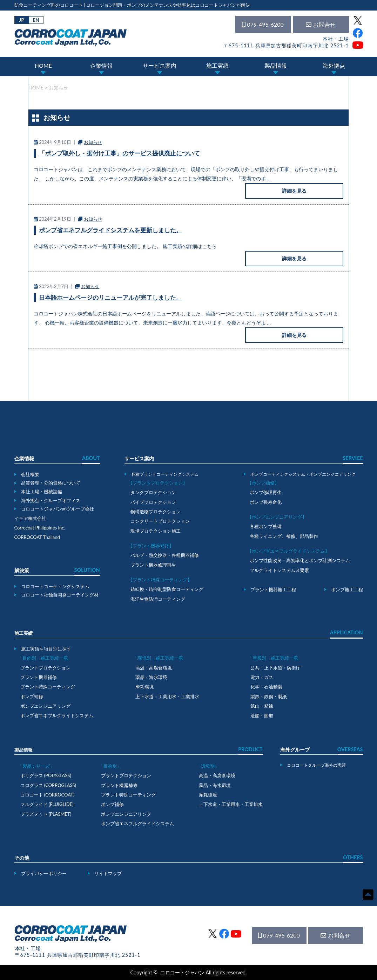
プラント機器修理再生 (153, 565)
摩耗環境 (144, 687)
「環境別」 (208, 766)
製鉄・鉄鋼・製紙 (269, 696)
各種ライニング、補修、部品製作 (284, 536)
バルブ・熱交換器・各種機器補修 (165, 555)
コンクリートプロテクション (160, 521)
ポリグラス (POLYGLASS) (46, 775)
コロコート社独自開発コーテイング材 (60, 595)
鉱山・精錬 (262, 706)
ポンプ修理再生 (266, 492)
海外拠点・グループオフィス (51, 500)
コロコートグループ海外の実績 (316, 765)
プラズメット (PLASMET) (46, 814)
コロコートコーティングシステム (55, 586)
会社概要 (30, 474)
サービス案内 (160, 65)
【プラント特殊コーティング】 (160, 580)
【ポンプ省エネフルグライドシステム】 (288, 551)
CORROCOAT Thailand (37, 537)
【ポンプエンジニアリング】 (277, 517)
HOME (43, 65)
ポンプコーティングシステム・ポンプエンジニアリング (303, 474)
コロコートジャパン (182, 972)
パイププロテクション (153, 502)
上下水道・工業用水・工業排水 (167, 696)
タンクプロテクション (153, 492)
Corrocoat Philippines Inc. (40, 528)
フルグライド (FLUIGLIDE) (47, 804)
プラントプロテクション (45, 668)
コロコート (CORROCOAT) (48, 795)
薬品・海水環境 (151, 677)
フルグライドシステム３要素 (279, 570)
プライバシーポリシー (44, 873)
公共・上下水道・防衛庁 (275, 668)
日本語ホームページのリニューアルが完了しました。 (110, 297)
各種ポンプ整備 (266, 526)
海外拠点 (334, 65)
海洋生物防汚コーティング (158, 599)
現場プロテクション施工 (156, 531)
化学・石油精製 (266, 687)
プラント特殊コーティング (48, 687)
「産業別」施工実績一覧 (273, 658)
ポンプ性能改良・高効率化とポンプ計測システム (300, 560)
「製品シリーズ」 (36, 766)
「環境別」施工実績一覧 (158, 658)
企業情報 (101, 65)
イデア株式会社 (30, 518)
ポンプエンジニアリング (45, 706)
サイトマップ (108, 873)
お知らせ (93, 142)
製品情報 (276, 65)
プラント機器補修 (39, 677)
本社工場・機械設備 (42, 492)
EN (36, 20)
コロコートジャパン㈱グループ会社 (58, 509)
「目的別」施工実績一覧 (43, 658)
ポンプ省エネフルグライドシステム (57, 715)
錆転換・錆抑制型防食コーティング (167, 589)
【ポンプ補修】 (263, 483)
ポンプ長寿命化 (266, 502)
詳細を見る (294, 191)
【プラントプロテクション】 (158, 483)
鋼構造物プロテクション (156, 512)
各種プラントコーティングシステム (165, 474)
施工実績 (217, 65)
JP (22, 20)
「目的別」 (110, 766)
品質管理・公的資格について (51, 483)
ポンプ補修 (32, 696)
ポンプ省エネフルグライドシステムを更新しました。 (110, 230)
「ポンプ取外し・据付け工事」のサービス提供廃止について (119, 153)
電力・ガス (262, 677)
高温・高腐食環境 (154, 668)
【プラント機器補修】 (151, 546)
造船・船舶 (262, 715)
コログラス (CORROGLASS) (48, 785)
